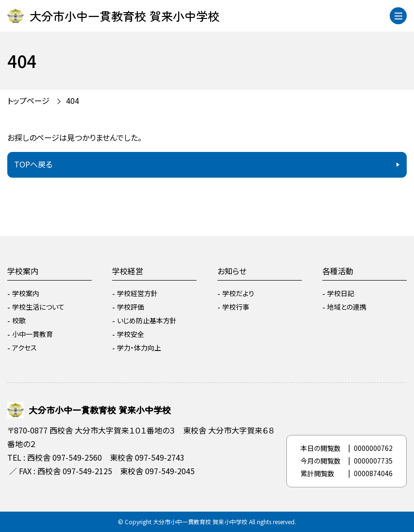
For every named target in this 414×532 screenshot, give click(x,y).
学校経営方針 (137, 293)
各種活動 (338, 271)
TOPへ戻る (33, 164)
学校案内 (23, 271)
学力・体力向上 (139, 348)
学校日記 (341, 293)
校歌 (19, 320)
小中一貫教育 (33, 334)
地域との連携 (347, 307)
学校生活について (38, 307)
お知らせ (232, 271)
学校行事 (236, 307)
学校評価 (131, 307)
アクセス (25, 348)
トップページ (28, 100)
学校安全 (131, 334)
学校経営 (128, 271)
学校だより (238, 293)
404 (73, 100)
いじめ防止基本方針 (147, 320)
